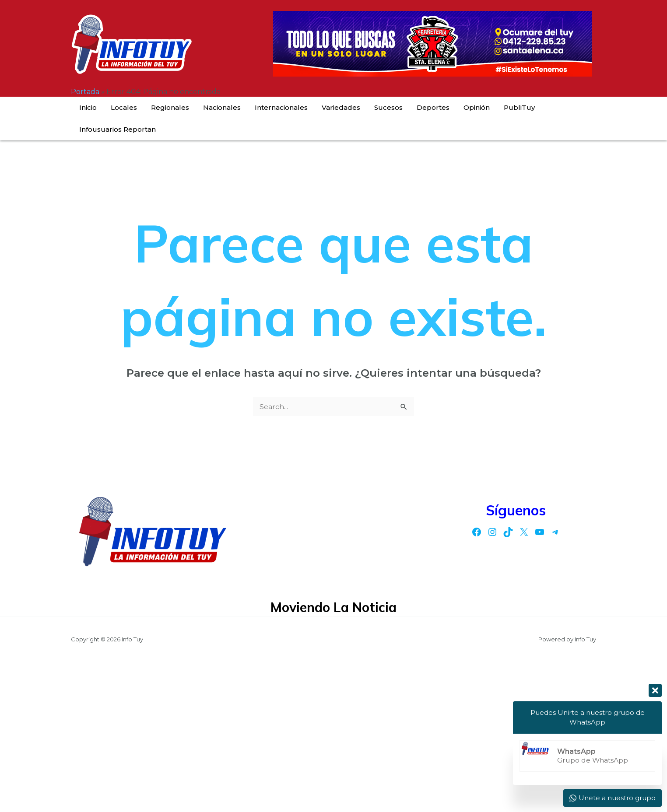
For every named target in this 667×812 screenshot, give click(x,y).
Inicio (108, 107)
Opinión (440, 107)
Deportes (404, 107)
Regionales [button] (176, 107)
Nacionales (221, 107)
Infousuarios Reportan (537, 107)
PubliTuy (476, 107)
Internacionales (273, 107)
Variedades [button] (326, 107)
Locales (137, 107)
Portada (85, 92)
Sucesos (366, 107)
